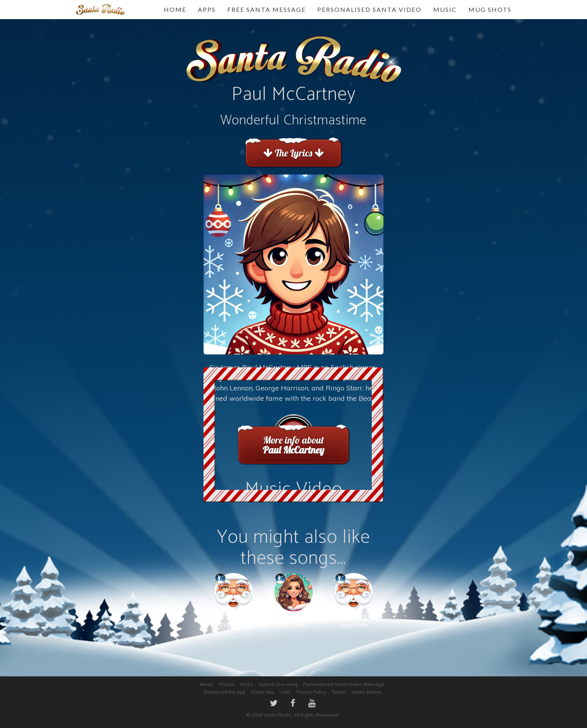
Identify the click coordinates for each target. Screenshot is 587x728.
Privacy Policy (311, 692)
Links (285, 692)
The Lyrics (293, 153)
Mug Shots (490, 9)
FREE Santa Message (267, 9)
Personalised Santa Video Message (344, 684)
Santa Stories (367, 692)
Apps (207, 9)
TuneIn (339, 692)
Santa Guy (263, 692)
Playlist (227, 684)
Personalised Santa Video (369, 9)
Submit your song (278, 684)
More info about (293, 445)
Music (445, 9)
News (207, 684)
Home (175, 9)
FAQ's (247, 684)
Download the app (225, 692)
